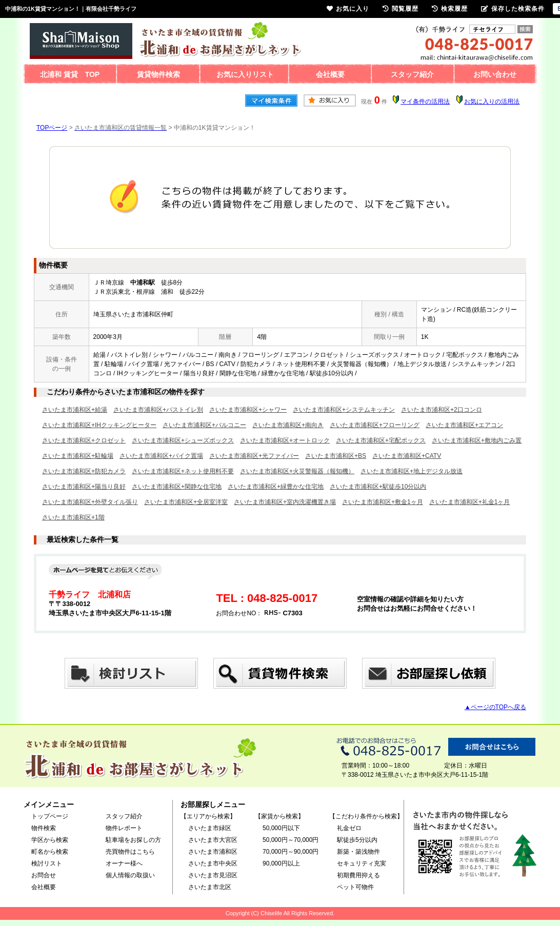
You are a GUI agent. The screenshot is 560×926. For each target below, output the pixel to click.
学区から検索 (50, 840)
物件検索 (44, 828)
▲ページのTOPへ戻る (495, 707)
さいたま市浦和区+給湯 (75, 410)
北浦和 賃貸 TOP (70, 74)
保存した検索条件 (513, 9)
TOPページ (52, 128)
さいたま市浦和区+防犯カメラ (84, 471)
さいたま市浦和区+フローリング (375, 425)
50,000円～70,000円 (291, 840)
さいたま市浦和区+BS (336, 456)
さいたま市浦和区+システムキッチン (344, 410)
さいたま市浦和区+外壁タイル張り (90, 502)
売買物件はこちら (130, 852)
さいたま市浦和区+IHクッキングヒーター (99, 425)
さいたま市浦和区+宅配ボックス (381, 440)
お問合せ (44, 875)
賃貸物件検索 (158, 74)
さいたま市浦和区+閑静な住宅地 (177, 487)
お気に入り (348, 9)
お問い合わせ (495, 74)
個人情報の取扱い (130, 875)
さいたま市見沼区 (213, 875)
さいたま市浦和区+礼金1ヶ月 (470, 502)
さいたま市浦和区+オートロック (285, 440)
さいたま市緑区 (210, 828)
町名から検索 (50, 852)
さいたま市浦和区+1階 (73, 517)
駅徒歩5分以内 (357, 840)
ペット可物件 (355, 887)
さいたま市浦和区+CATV (407, 456)
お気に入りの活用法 (492, 102)
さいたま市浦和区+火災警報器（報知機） (297, 471)
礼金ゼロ (349, 828)
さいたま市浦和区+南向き (288, 425)
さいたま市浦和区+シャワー (248, 410)
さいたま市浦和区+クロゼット (84, 440)
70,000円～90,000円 (291, 852)
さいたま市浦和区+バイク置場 (161, 456)
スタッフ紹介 (412, 74)
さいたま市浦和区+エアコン (464, 425)
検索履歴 (450, 9)
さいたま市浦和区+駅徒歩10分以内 (378, 487)
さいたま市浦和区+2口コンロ (442, 410)
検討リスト (47, 863)
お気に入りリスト (245, 74)
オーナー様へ (124, 863)
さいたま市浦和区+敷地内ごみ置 (477, 440)
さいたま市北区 (210, 887)
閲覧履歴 (401, 9)
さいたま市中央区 (213, 863)
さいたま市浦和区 (213, 852)
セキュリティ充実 (362, 863)
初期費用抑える (358, 875)
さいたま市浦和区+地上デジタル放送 (412, 471)
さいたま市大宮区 (213, 840)
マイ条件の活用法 (425, 102)
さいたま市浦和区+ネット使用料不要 (183, 471)
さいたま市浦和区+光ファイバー (254, 456)
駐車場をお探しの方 (133, 840)
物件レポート (124, 828)
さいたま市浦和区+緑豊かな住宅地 (276, 487)
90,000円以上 (281, 863)
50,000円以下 (281, 828)
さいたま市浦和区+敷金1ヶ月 (383, 502)
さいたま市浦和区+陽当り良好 (84, 487)
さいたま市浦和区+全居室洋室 (186, 502)
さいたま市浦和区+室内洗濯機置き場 (285, 502)
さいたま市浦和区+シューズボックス (183, 440)
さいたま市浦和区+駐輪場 (78, 456)
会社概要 (330, 74)
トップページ (50, 816)
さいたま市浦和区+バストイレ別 (158, 410)
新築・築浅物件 (358, 852)
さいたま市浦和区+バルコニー (204, 425)
